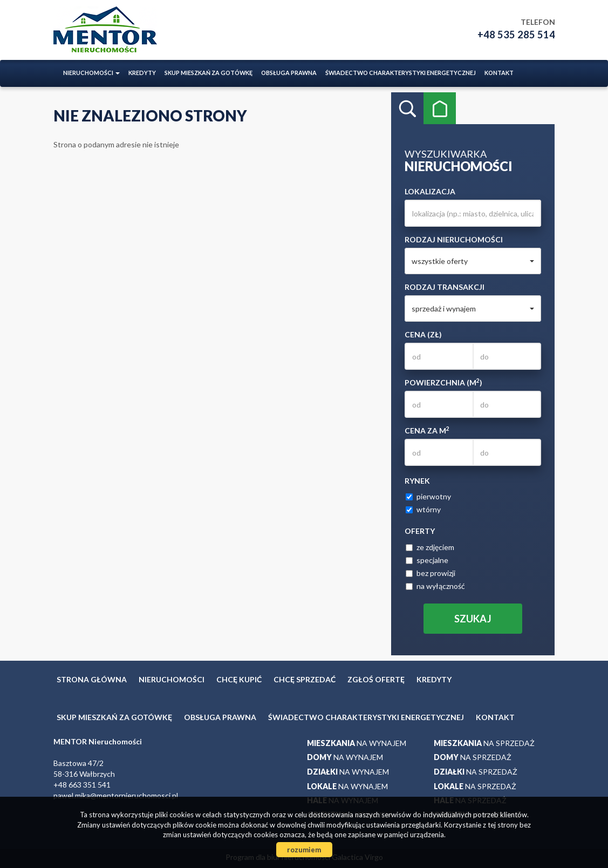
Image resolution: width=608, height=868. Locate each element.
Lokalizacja (430, 191)
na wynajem (357, 743)
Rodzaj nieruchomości (454, 239)
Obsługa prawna (289, 73)
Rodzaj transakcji (445, 287)
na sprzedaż (484, 743)
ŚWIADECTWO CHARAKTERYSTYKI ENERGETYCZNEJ (401, 73)
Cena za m (427, 430)
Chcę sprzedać (305, 679)
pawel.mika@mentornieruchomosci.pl (116, 795)
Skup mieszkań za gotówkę (209, 73)
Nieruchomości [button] (91, 73)
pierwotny (428, 496)
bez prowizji (431, 573)
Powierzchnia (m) (443, 382)
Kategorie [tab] (440, 109)
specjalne (427, 560)
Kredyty (142, 73)
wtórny (423, 509)
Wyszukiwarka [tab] (407, 109)
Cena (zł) (423, 334)
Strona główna (92, 679)
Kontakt (499, 73)
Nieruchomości (172, 679)
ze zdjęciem (430, 547)
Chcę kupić (239, 679)
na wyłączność (435, 586)
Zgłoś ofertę (376, 679)
